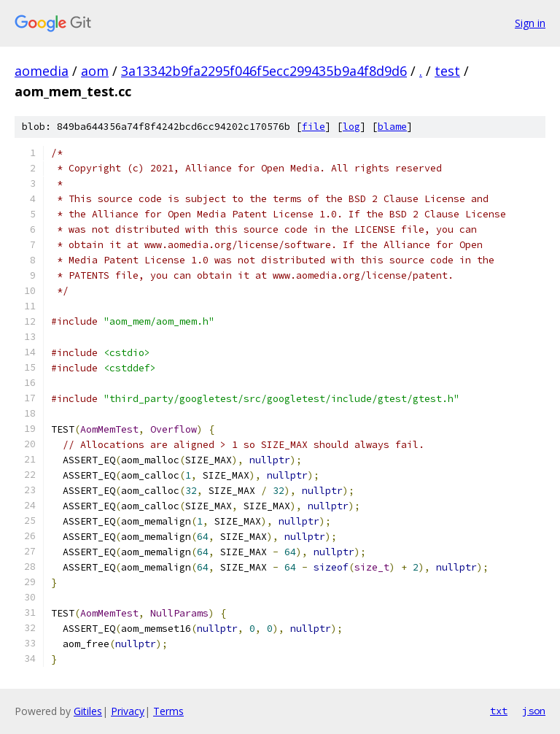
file (314, 127)
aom (95, 71)
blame (392, 127)
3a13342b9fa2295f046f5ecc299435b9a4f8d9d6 (264, 71)
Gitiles (88, 711)
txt (499, 711)
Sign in (530, 23)
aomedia (42, 71)
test (447, 71)
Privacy (128, 711)
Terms (168, 711)
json (534, 711)
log (351, 127)
